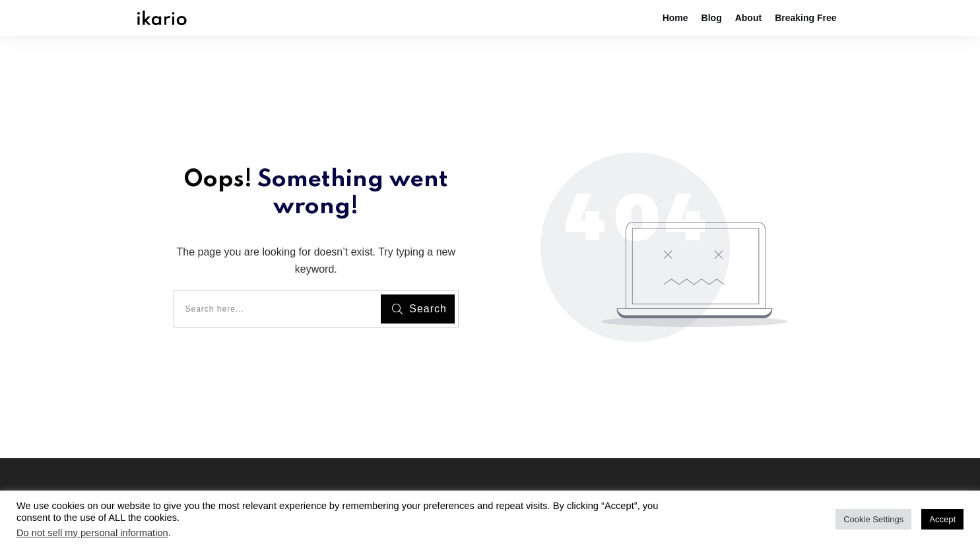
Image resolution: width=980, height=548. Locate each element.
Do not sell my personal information (92, 533)
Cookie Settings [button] (873, 519)
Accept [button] (942, 519)
